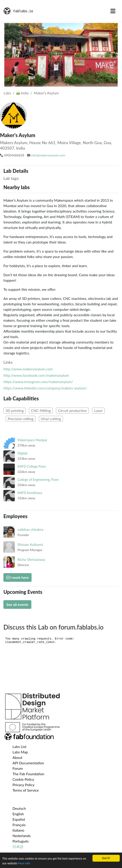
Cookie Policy (23, 779)
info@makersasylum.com (48, 155)
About (17, 757)
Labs (7, 93)
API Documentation (28, 763)
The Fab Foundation (28, 774)
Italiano (18, 830)
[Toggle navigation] (113, 11)
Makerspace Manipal (32, 440)
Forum (18, 768)
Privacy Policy (24, 785)
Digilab (22, 453)
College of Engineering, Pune (38, 480)
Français (19, 825)
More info (24, 863)
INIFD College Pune (32, 466)
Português (21, 841)
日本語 (18, 847)
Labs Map (20, 752)
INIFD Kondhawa (30, 493)
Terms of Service (26, 790)
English (18, 814)
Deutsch (19, 808)
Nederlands (22, 836)
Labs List (19, 746)
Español (19, 819)
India (22, 93)
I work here (17, 577)
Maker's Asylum (46, 93)
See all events (17, 604)
